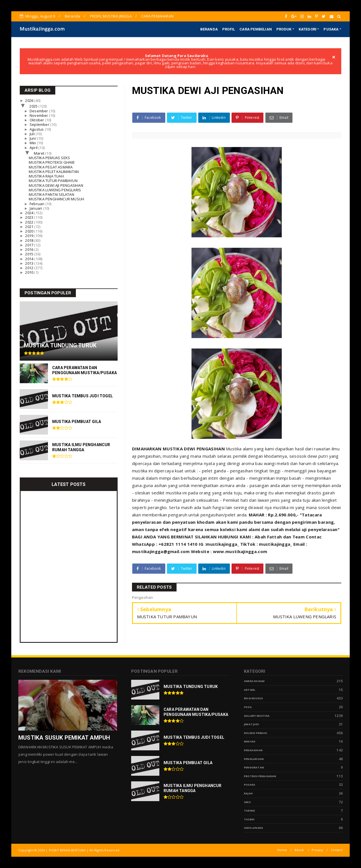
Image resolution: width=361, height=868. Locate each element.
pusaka (250, 785)
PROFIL (229, 29)
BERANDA (209, 29)
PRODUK (284, 29)
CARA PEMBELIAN (256, 29)
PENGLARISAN (254, 759)
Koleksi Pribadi (256, 733)
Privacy (317, 850)
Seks (247, 802)
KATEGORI (308, 29)
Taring (249, 811)
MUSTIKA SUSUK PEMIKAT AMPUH (64, 738)
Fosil (248, 707)
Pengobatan (254, 767)
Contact (337, 850)
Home (282, 850)
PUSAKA (331, 29)
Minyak (250, 741)
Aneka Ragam (254, 681)
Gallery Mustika (257, 716)
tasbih (249, 819)
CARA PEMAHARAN (157, 16)
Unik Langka (254, 828)
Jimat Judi (251, 724)
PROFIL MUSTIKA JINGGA (111, 16)
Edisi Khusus (253, 698)
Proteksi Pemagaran (260, 776)
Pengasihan (253, 750)
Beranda (72, 16)
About (299, 850)
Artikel (250, 690)
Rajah (248, 793)
